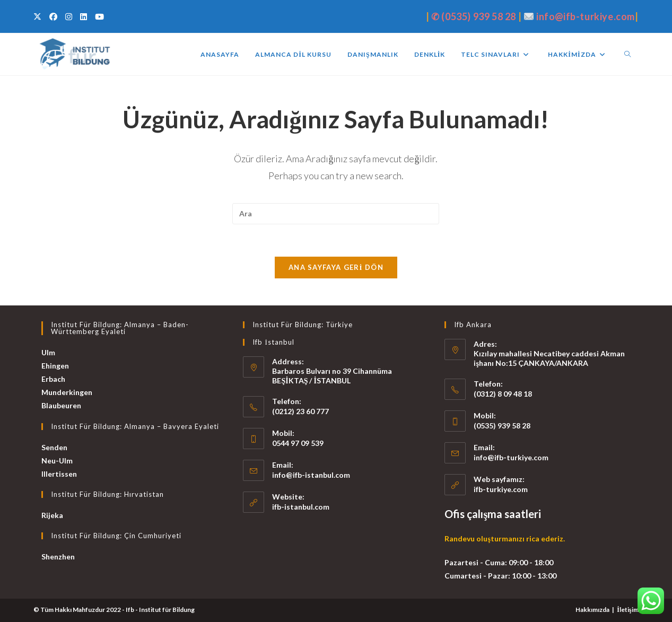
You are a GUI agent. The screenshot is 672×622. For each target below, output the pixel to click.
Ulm (48, 352)
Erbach (53, 379)
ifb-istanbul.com (301, 507)
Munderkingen (67, 392)
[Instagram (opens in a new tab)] (67, 16)
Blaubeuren (61, 405)
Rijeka (52, 515)
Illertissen (59, 474)
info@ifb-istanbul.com (311, 475)
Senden (54, 447)
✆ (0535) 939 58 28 (474, 16)
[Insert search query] (336, 214)
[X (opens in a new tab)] (39, 16)
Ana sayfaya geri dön (336, 267)
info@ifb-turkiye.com (586, 16)
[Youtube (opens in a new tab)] (98, 16)
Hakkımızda (592, 610)
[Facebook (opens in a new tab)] (52, 16)
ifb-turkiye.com (501, 489)
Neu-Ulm (57, 461)
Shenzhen (58, 557)
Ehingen (55, 366)
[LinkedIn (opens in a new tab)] (82, 16)
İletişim (627, 610)
